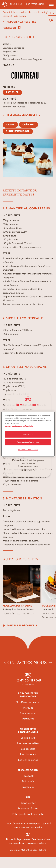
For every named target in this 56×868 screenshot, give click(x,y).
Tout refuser (28, 434)
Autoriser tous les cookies (28, 442)
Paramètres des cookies (28, 450)
